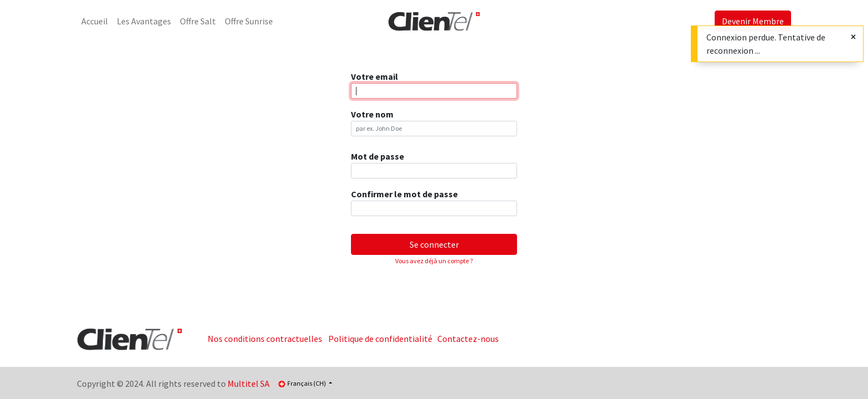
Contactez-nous (468, 339)
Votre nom (372, 114)
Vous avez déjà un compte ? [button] (434, 261)
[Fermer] (853, 37)
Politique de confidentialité (380, 339)
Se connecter (434, 244)
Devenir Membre (753, 21)
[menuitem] (95, 21)
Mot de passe (378, 156)
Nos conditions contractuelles (265, 339)
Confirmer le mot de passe (404, 194)
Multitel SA (249, 383)
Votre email (374, 76)
